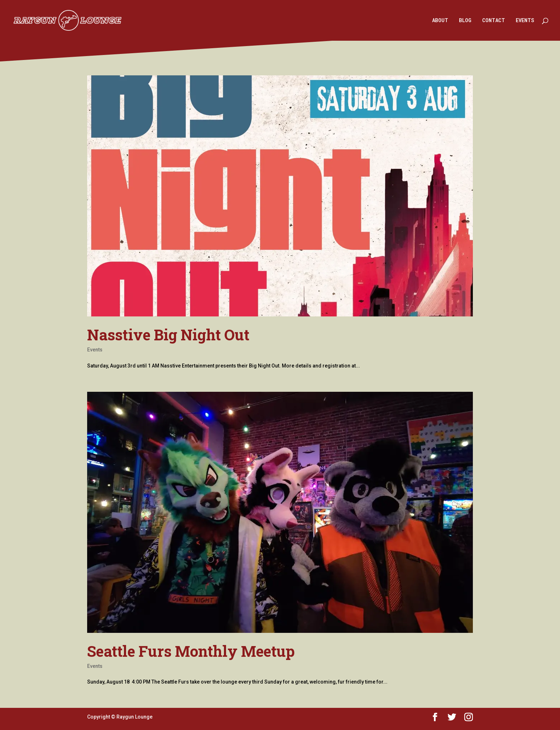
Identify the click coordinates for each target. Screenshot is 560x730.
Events (95, 350)
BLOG (465, 21)
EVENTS (525, 21)
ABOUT (440, 21)
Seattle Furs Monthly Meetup (191, 651)
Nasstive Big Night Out (168, 334)
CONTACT (494, 21)
